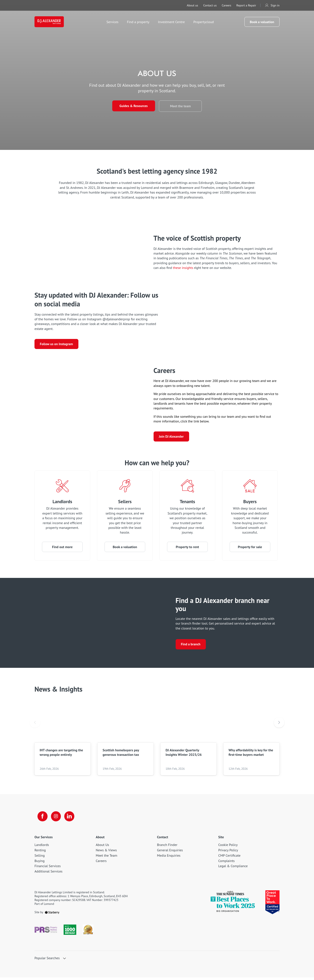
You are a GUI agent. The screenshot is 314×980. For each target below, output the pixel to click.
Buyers (250, 503)
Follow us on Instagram (57, 345)
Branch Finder (167, 847)
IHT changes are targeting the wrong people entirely (61, 754)
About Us (102, 847)
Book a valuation (262, 22)
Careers (226, 5)
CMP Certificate (229, 858)
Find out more (62, 549)
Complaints (227, 863)
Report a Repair (246, 5)
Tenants (188, 503)
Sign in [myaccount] (272, 5)
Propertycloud (205, 22)
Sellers (125, 503)
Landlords (62, 503)
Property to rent (187, 549)
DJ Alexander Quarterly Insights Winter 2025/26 (184, 754)
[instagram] (57, 819)
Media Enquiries (169, 858)
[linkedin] (70, 819)
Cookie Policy (228, 847)
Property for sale (250, 549)
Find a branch (191, 646)
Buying (40, 863)
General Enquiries (170, 853)
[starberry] (52, 915)
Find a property (140, 22)
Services (114, 22)
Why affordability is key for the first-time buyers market (251, 754)
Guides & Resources (133, 106)
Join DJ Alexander (172, 438)
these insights (183, 268)
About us (192, 5)
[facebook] (43, 819)
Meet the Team (106, 858)
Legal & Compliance (233, 869)
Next (279, 725)
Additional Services (49, 874)
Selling (40, 858)
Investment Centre (173, 22)
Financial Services (48, 869)
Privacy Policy (228, 853)
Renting (40, 853)
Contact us (210, 5)
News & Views (106, 853)
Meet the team (181, 106)
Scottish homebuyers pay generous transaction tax (121, 754)
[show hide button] (64, 961)
